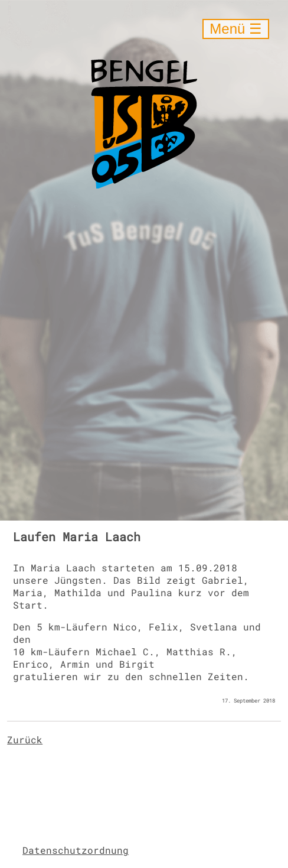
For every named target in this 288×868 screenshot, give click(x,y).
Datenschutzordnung (76, 850)
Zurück (25, 739)
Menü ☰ (236, 29)
